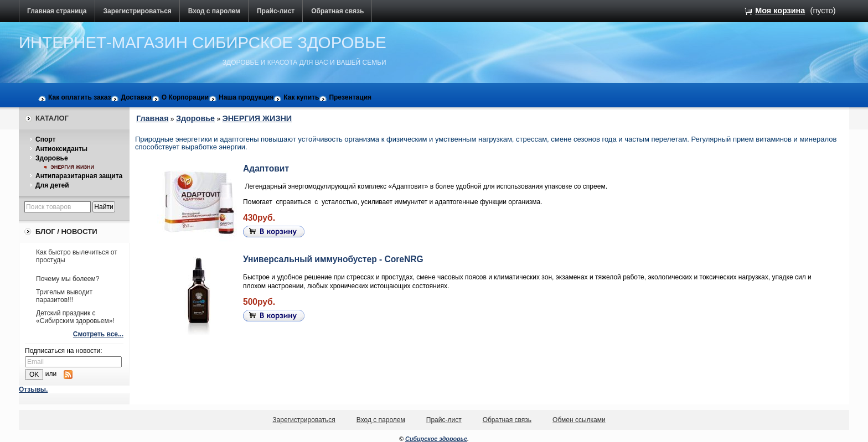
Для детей (52, 185)
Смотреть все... (98, 334)
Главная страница (57, 11)
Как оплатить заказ (79, 97)
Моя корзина (780, 11)
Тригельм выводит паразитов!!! (64, 296)
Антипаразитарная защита (79, 176)
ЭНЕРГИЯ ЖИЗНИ (72, 167)
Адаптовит (266, 168)
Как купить (301, 97)
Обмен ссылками (579, 420)
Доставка (136, 97)
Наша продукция (246, 97)
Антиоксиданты (61, 149)
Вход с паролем (214, 11)
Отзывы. (33, 389)
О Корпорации (185, 97)
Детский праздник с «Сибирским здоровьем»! (75, 317)
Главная (153, 118)
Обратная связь (337, 11)
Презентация (350, 97)
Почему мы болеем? (68, 279)
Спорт (45, 139)
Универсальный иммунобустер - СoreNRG (333, 259)
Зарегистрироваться (138, 11)
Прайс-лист (276, 11)
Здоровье (52, 158)
